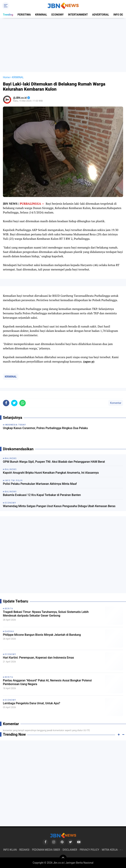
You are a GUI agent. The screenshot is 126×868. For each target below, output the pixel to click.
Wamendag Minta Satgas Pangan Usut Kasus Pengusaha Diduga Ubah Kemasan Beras (59, 506)
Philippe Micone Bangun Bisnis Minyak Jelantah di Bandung (42, 635)
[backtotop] (63, 858)
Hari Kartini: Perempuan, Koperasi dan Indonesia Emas (38, 658)
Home (6, 77)
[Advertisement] (63, 45)
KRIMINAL (41, 15)
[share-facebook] (6, 403)
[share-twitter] (14, 403)
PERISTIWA (24, 15)
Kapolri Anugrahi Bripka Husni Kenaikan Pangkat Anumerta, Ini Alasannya (51, 473)
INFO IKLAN (10, 850)
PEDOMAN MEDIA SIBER (46, 850)
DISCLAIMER (70, 850)
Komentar (116, 403)
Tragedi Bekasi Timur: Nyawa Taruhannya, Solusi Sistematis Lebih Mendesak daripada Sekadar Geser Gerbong (46, 614)
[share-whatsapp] (23, 403)
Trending (8, 15)
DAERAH (10, 631)
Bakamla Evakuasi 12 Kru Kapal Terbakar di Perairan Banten (42, 495)
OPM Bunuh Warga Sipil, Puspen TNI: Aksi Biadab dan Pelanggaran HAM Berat (54, 462)
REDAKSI (24, 850)
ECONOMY (58, 15)
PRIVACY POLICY (89, 850)
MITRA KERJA (110, 850)
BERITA (9, 609)
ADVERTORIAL (101, 15)
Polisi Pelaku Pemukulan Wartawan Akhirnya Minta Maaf (40, 484)
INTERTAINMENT (78, 15)
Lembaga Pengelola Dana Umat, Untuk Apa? (32, 703)
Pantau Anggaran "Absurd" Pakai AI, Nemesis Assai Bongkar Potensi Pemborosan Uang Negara (47, 682)
